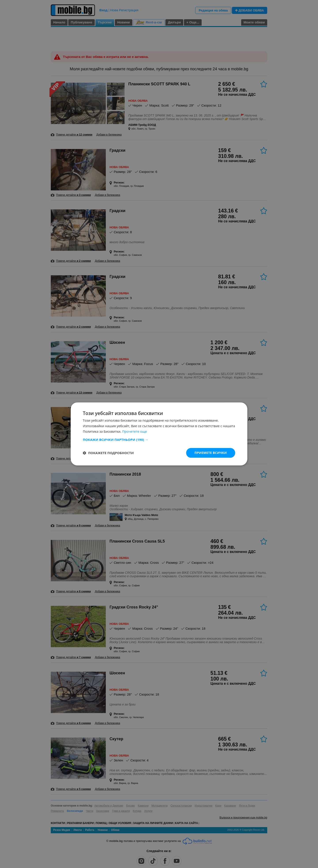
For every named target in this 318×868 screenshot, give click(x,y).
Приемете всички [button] (211, 453)
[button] (159, 440)
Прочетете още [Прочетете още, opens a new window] (134, 431)
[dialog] (159, 434)
